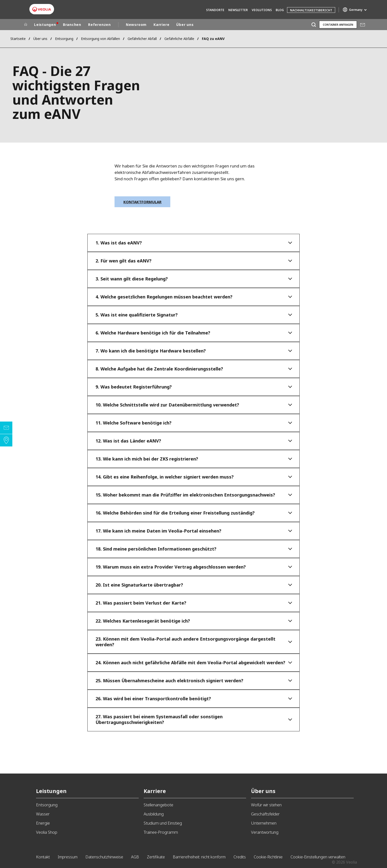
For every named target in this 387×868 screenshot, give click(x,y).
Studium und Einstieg (163, 823)
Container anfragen (338, 25)
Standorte (215, 10)
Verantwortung (265, 832)
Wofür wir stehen (266, 805)
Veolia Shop (47, 832)
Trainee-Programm (161, 832)
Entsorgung (64, 39)
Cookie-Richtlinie (268, 857)
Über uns (185, 25)
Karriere (161, 25)
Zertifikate (156, 857)
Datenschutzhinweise (104, 857)
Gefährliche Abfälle (179, 39)
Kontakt (43, 857)
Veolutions (262, 10)
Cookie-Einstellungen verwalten (318, 857)
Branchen (72, 25)
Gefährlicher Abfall (142, 39)
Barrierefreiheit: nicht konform (199, 857)
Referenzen (99, 25)
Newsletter (238, 10)
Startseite (18, 39)
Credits (240, 857)
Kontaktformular (142, 202)
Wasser (43, 814)
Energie (43, 823)
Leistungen (45, 25)
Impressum (68, 857)
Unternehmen (264, 823)
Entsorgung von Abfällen (100, 39)
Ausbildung (154, 814)
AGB (135, 857)
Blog (280, 10)
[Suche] (314, 25)
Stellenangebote (158, 805)
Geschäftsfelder (265, 814)
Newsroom (136, 25)
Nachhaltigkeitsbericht (311, 10)
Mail (363, 25)
